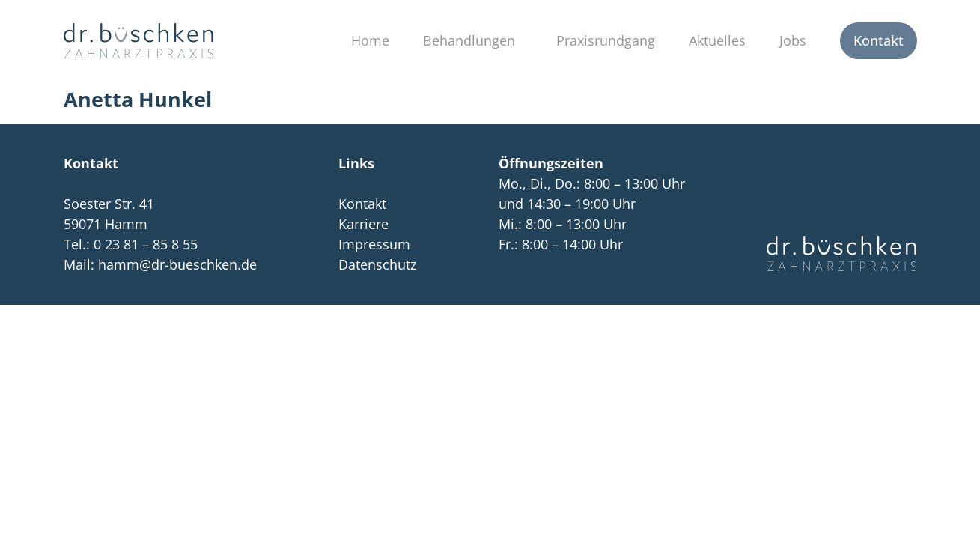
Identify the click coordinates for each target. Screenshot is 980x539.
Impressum (374, 244)
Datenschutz (377, 264)
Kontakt (879, 40)
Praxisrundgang (606, 40)
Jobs (793, 40)
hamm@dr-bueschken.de (177, 264)
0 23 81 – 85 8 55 (146, 244)
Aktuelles (717, 40)
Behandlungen (473, 40)
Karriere (363, 224)
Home (370, 40)
